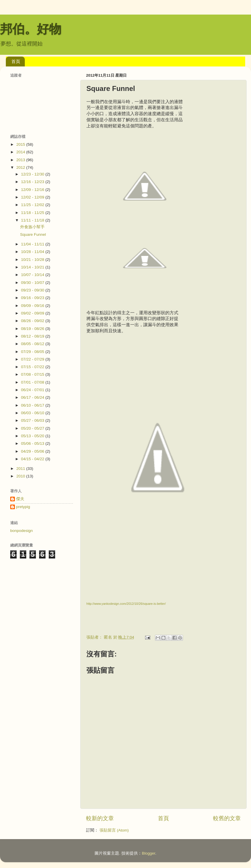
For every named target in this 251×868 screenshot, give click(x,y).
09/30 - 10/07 (33, 283)
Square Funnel (33, 234)
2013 (21, 160)
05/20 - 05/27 (33, 428)
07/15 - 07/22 (33, 367)
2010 (21, 476)
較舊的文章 (227, 818)
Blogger (149, 853)
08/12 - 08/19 (33, 336)
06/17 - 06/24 (33, 397)
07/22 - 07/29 (33, 359)
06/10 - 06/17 (33, 405)
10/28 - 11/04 (33, 252)
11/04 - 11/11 (33, 244)
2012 (21, 167)
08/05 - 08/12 (33, 344)
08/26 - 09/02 (33, 321)
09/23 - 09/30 (33, 290)
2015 (21, 144)
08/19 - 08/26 (33, 329)
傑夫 (20, 499)
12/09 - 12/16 (33, 190)
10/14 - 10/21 (33, 267)
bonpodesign (21, 531)
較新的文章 (100, 818)
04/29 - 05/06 (33, 451)
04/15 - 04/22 (33, 459)
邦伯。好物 (31, 29)
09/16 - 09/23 (33, 298)
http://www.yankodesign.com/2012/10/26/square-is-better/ (126, 604)
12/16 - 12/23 (33, 182)
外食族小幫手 (32, 227)
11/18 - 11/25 (33, 213)
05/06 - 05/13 (33, 443)
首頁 (16, 61)
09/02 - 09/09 (33, 313)
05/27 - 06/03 (33, 420)
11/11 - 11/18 (33, 220)
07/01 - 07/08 (33, 382)
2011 (21, 469)
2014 (21, 152)
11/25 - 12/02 (33, 205)
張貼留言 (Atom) (114, 830)
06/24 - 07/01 (33, 390)
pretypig (23, 507)
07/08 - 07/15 (33, 374)
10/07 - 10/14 (33, 275)
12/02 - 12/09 (33, 197)
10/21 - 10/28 (33, 260)
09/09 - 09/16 (33, 306)
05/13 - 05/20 (33, 436)
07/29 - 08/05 (33, 352)
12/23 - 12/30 (33, 174)
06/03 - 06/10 (33, 413)
